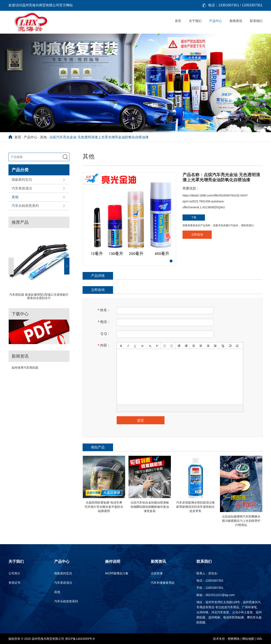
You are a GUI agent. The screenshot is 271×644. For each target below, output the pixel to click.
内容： (104, 346)
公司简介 (14, 573)
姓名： (104, 310)
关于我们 (195, 21)
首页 (178, 21)
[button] (11, 266)
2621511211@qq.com (220, 595)
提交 (141, 420)
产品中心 (216, 21)
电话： (104, 322)
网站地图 (248, 639)
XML (259, 639)
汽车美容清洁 (22, 188)
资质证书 (14, 583)
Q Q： (105, 334)
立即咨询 (197, 235)
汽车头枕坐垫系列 (25, 206)
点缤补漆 (157, 573)
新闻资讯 (236, 21)
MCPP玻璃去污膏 (117, 573)
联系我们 (256, 21)
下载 (194, 217)
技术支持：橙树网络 (226, 639)
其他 (43, 137)
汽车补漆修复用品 (163, 583)
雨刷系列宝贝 (22, 180)
